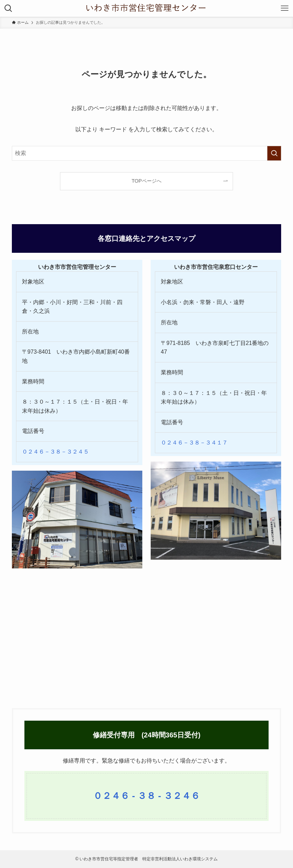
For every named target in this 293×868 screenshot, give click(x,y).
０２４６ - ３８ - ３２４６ (146, 796)
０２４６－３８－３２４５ (55, 452)
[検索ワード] (147, 153)
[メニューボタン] (285, 8)
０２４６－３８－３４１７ (194, 443)
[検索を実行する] (274, 153)
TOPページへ (146, 181)
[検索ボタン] (8, 8)
